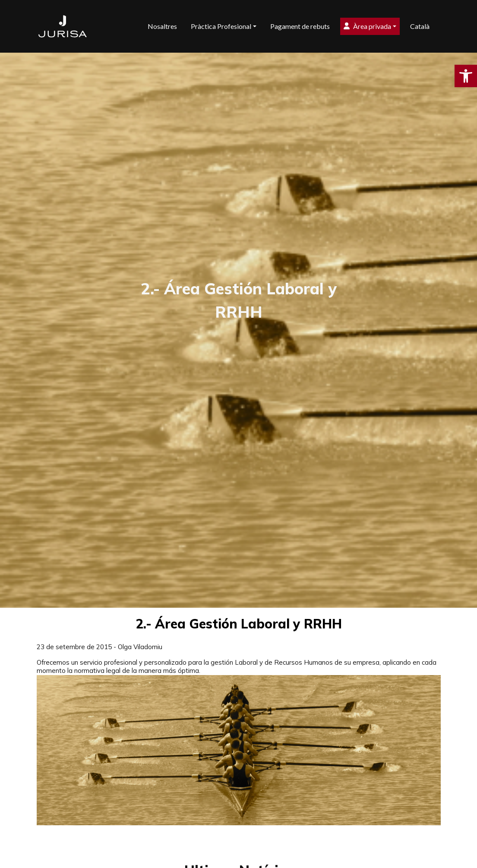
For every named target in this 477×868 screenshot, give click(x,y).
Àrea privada (367, 26)
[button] (466, 76)
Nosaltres (162, 26)
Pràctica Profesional (221, 26)
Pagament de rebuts (300, 26)
